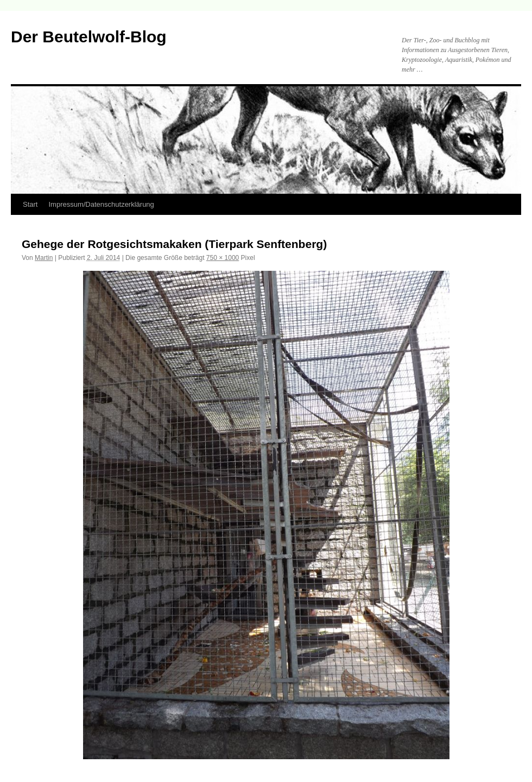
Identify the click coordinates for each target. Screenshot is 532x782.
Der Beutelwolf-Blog (89, 37)
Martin (44, 258)
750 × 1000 (223, 258)
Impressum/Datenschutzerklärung (101, 204)
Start (30, 204)
